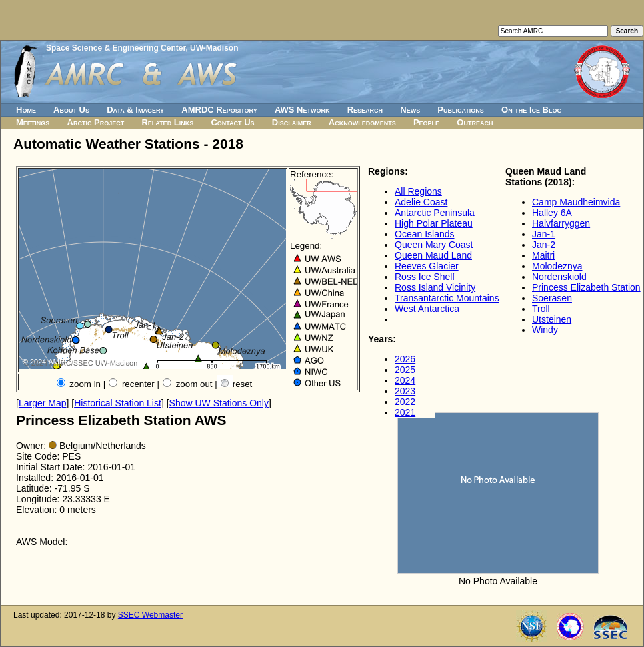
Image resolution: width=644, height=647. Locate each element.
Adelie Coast (421, 202)
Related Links (167, 122)
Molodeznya (557, 266)
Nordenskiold (559, 277)
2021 (405, 412)
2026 (405, 359)
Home (26, 110)
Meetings (33, 122)
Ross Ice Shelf (425, 277)
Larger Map (43, 403)
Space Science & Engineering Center (116, 48)
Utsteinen (552, 319)
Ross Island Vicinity (435, 287)
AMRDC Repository (219, 110)
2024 (405, 380)
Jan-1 (544, 234)
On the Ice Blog (531, 110)
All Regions (418, 191)
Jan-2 (544, 245)
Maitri (543, 255)
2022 (405, 402)
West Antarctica (427, 309)
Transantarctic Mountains (447, 298)
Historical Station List (118, 403)
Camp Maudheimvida (576, 202)
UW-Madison (214, 48)
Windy (545, 330)
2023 (405, 391)
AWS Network (302, 110)
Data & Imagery (135, 110)
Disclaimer (292, 122)
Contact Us (232, 122)
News (410, 110)
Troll (541, 309)
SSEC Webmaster (150, 615)
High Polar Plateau (434, 223)
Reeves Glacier (427, 266)
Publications (461, 110)
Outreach (475, 122)
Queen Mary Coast (434, 245)
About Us (71, 110)
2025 (405, 370)
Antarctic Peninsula (435, 213)
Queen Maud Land (433, 255)
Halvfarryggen (561, 223)
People (426, 122)
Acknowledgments (362, 122)
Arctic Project (96, 122)
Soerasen (552, 298)
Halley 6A (552, 213)
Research (365, 110)
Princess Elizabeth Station (586, 287)
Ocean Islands (425, 234)
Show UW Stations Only (219, 403)
